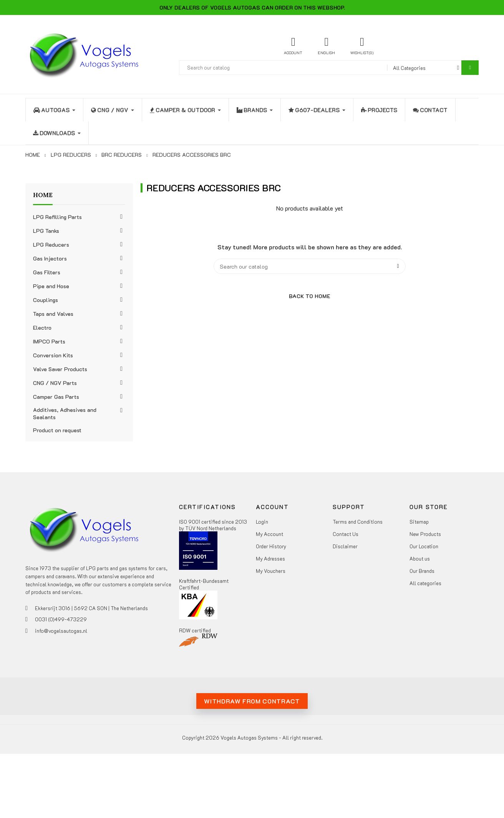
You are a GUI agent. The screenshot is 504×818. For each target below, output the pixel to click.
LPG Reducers (51, 245)
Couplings (46, 300)
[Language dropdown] (326, 45)
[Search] (310, 266)
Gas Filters (47, 272)
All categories (425, 583)
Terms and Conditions (358, 522)
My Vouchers (271, 571)
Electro (42, 328)
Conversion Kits (53, 355)
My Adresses (270, 558)
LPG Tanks (46, 231)
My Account (269, 534)
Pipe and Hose (51, 286)
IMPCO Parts (49, 341)
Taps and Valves (53, 314)
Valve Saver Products (60, 369)
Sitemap (419, 522)
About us (420, 558)
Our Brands (422, 571)
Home (43, 195)
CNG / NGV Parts (55, 383)
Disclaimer (345, 546)
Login (262, 522)
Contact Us (346, 534)
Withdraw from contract (252, 701)
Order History (271, 546)
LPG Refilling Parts (57, 217)
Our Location (424, 546)
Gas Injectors (50, 258)
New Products (425, 534)
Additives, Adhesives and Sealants (65, 413)
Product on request (57, 430)
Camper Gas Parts (56, 397)
